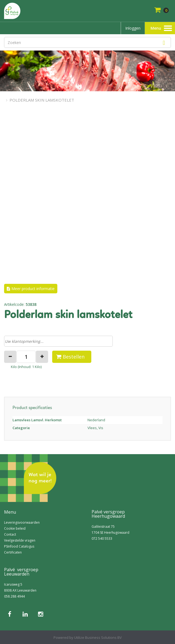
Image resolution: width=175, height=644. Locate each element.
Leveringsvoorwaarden (22, 522)
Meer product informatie (33, 289)
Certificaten (13, 552)
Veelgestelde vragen (20, 540)
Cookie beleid (15, 528)
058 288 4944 (14, 596)
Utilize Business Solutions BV (98, 637)
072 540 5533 (102, 538)
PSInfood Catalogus (19, 546)
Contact (10, 534)
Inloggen (133, 28)
